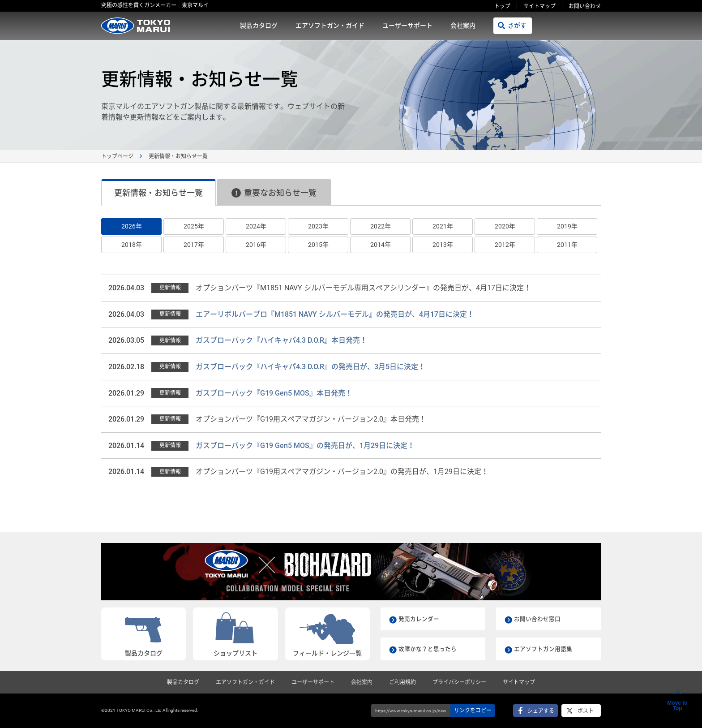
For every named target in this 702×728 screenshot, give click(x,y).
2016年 (256, 245)
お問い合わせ (585, 6)
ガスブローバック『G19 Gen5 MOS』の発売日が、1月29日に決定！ (305, 446)
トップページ (117, 156)
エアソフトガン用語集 (545, 649)
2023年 (318, 226)
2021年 (443, 226)
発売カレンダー (420, 619)
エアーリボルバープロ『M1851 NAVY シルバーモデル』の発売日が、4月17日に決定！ (335, 314)
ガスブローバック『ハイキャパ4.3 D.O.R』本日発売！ (281, 340)
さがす (517, 26)
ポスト (586, 711)
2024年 (256, 226)
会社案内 (463, 26)
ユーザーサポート (407, 26)
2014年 (381, 245)
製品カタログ (259, 26)
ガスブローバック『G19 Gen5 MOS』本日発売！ (274, 393)
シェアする (541, 711)
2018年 (132, 245)
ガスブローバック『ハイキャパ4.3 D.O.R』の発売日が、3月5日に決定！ (310, 367)
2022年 (381, 226)
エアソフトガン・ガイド (330, 26)
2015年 (318, 245)
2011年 (567, 245)
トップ (502, 6)
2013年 (443, 245)
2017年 (194, 245)
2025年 (194, 226)
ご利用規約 (402, 682)
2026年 (132, 226)
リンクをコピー (473, 711)
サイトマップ (539, 6)
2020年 (505, 226)
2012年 (505, 245)
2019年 (567, 226)
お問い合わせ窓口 (539, 619)
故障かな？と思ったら (430, 649)
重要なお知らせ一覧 (274, 193)
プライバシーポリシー (459, 682)
